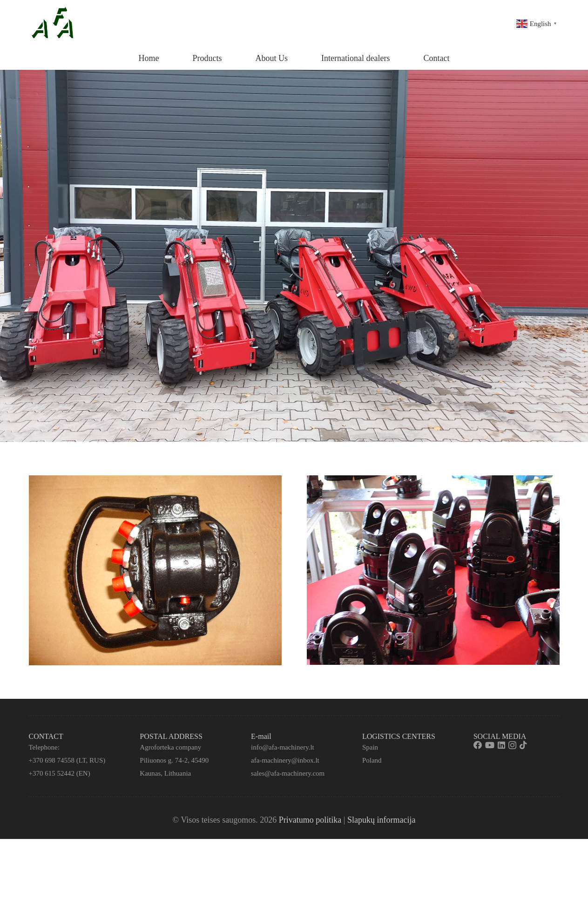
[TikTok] (523, 745)
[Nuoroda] (54, 23)
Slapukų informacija (381, 820)
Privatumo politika (310, 820)
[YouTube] (490, 745)
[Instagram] (512, 745)
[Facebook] (478, 745)
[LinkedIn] (501, 745)
